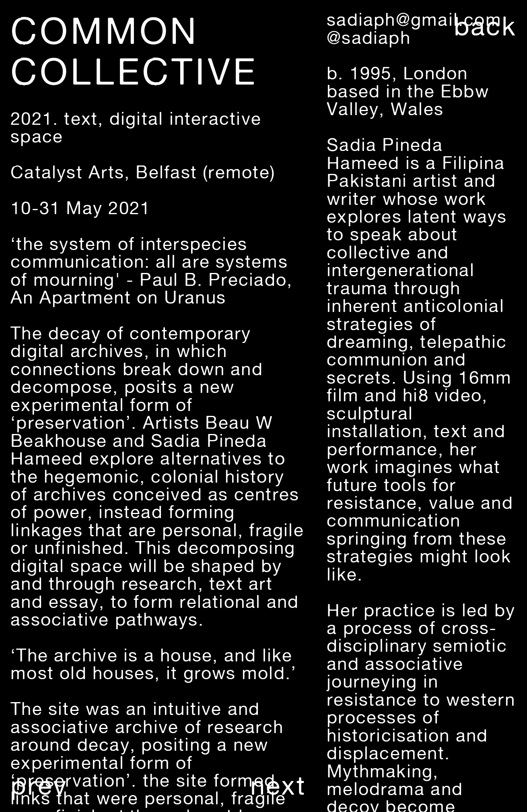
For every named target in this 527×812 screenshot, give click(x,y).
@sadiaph (369, 37)
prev (39, 785)
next (278, 785)
